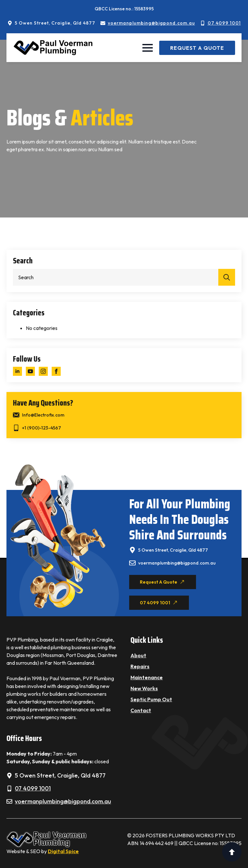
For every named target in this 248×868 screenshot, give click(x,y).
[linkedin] (17, 371)
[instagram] (43, 371)
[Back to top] (232, 852)
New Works (144, 688)
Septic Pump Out (151, 699)
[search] (227, 277)
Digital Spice (63, 851)
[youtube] (30, 371)
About (138, 655)
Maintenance (147, 677)
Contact (141, 710)
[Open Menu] (148, 48)
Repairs (140, 666)
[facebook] (56, 371)
